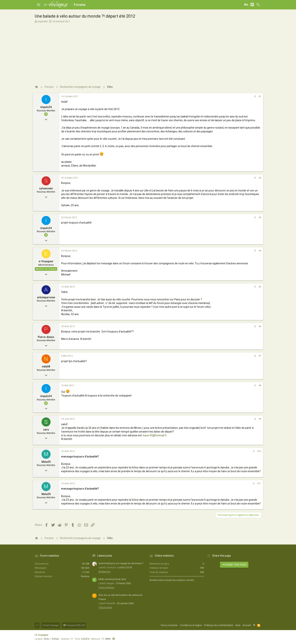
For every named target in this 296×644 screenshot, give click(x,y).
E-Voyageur (42, 635)
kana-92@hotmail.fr (155, 435)
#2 (260, 178)
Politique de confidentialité (219, 625)
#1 (260, 96)
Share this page (234, 565)
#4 (260, 251)
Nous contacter (169, 625)
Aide (238, 625)
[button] (39, 5)
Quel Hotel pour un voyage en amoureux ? (121, 563)
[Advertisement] (148, 52)
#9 (260, 419)
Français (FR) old (74, 625)
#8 (260, 386)
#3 (260, 217)
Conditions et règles (191, 625)
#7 (260, 356)
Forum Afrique (106, 587)
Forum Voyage (51, 625)
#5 (260, 287)
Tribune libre (105, 607)
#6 (260, 326)
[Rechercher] (258, 5)
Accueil (247, 625)
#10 (259, 451)
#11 (259, 484)
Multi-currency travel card (112, 579)
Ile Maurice (104, 572)
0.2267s (85, 639)
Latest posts (105, 556)
